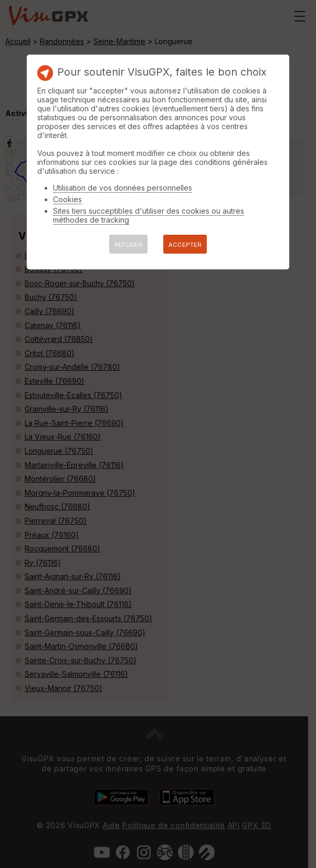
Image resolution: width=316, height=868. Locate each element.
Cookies (67, 199)
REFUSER (128, 245)
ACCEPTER (185, 245)
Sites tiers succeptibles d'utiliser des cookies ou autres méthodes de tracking (149, 215)
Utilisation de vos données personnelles (123, 188)
